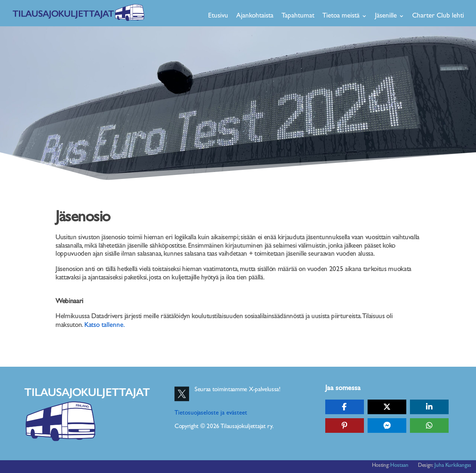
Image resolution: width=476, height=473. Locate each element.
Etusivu (218, 16)
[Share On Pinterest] (345, 426)
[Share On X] (387, 407)
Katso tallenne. (105, 325)
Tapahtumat (298, 16)
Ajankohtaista (255, 16)
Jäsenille (386, 16)
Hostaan (399, 466)
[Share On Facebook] (345, 407)
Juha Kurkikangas (453, 466)
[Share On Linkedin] (429, 407)
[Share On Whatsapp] (429, 426)
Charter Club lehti (438, 16)
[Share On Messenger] (387, 426)
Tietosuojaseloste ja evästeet (211, 413)
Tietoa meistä (341, 16)
